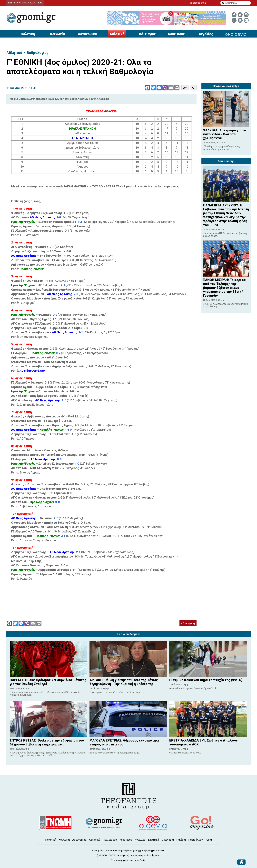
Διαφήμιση (147, 851)
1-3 (80, 222)
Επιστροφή (188, 623)
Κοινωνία (57, 34)
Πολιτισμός (147, 34)
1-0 (77, 464)
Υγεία (209, 840)
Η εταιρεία (97, 851)
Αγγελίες (206, 34)
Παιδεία (181, 840)
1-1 (64, 256)
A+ (185, 88)
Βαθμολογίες (38, 53)
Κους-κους (176, 34)
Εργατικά (153, 840)
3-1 (63, 536)
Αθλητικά (117, 34)
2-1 (63, 285)
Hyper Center (140, 860)
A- (193, 88)
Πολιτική (28, 34)
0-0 (59, 459)
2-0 (59, 217)
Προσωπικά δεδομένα (115, 851)
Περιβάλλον (196, 840)
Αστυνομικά (87, 34)
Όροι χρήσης (134, 851)
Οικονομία (168, 840)
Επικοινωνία (159, 851)
